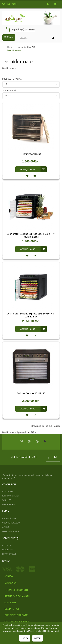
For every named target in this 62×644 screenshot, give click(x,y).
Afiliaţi (6, 527)
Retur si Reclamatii (17, 596)
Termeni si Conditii (16, 590)
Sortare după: (10, 90)
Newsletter (9, 504)
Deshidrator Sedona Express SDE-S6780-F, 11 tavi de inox (31, 315)
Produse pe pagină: (12, 79)
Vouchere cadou (11, 523)
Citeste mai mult (51, 631)
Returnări (8, 550)
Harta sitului (9, 554)
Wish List (7, 500)
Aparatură (22, 432)
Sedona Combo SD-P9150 (31, 393)
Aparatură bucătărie (28, 47)
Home (10, 47)
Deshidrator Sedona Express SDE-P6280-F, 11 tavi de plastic (31, 235)
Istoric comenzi (10, 496)
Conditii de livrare (17, 621)
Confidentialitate (16, 615)
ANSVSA (11, 583)
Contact (7, 545)
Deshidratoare (14, 50)
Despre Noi (12, 609)
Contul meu (8, 491)
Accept (38, 638)
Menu (9, 37)
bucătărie (32, 432)
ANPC (9, 576)
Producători (9, 519)
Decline (25, 638)
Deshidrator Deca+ (31, 154)
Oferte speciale (11, 531)
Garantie (10, 603)
